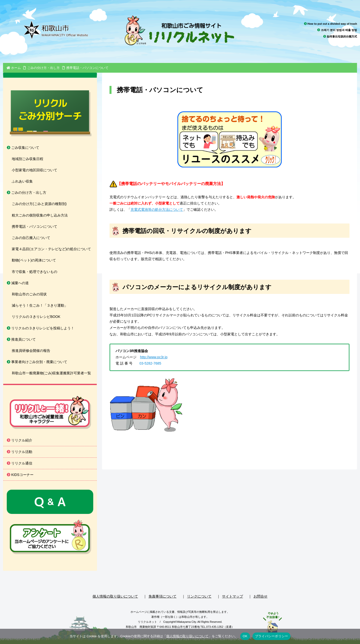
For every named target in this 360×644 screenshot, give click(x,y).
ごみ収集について (23, 148)
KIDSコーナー (20, 475)
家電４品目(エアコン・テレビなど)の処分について (51, 249)
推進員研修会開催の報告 (31, 351)
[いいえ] (354, 636)
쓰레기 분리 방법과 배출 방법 (337, 30)
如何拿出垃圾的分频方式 (340, 36)
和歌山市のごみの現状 (29, 294)
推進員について (21, 339)
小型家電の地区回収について (34, 170)
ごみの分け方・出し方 (26, 193)
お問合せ (260, 596)
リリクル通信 (19, 463)
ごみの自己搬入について (31, 238)
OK (245, 636)
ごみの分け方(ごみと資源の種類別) (39, 204)
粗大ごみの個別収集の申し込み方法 (40, 215)
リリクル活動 (19, 452)
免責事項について (162, 596)
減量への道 (18, 283)
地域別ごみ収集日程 (27, 159)
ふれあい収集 (22, 181)
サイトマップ (232, 596)
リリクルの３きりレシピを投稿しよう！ (40, 328)
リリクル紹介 (19, 440)
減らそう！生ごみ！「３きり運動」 (40, 305)
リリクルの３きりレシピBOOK (36, 317)
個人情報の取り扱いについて (115, 596)
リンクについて (199, 596)
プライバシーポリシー (272, 636)
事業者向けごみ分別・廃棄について (37, 362)
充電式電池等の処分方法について (157, 210)
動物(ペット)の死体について (34, 260)
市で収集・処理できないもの (34, 272)
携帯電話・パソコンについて (34, 226)
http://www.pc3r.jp (154, 357)
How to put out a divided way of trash (330, 24)
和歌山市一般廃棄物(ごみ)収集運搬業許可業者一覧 (51, 373)
